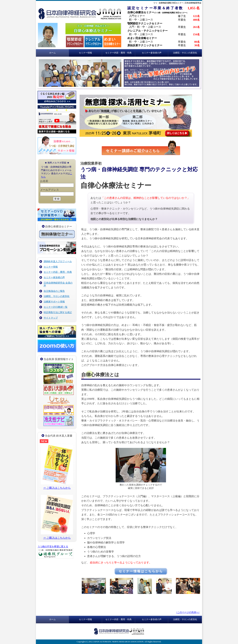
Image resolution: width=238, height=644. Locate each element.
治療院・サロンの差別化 (185, 53)
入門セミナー (137, 16)
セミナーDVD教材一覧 (56, 307)
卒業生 (182, 20)
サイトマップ (51, 318)
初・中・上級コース (141, 20)
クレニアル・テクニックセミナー (148, 31)
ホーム (52, 53)
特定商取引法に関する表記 (58, 312)
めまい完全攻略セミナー (142, 38)
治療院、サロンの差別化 (57, 296)
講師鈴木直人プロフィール (58, 261)
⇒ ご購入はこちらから (57, 488)
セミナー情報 (85, 53)
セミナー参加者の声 (152, 53)
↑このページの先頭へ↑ (188, 612)
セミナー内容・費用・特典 (118, 53)
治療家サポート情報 (54, 302)
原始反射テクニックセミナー (145, 45)
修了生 (182, 16)
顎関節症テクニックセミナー (145, 23)
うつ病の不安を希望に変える (53, 547)
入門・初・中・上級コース (145, 27)
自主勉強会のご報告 (54, 291)
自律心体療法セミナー (157, 12)
